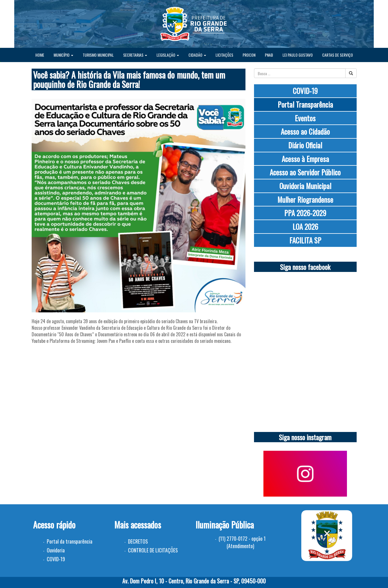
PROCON (249, 55)
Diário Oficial (305, 145)
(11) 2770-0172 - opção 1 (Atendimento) (242, 542)
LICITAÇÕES (224, 55)
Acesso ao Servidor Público (305, 172)
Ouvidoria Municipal (305, 186)
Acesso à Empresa (305, 159)
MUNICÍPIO (63, 55)
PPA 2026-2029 (305, 213)
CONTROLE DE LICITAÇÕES (153, 550)
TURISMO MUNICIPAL (98, 55)
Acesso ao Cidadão (305, 131)
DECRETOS (138, 541)
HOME (40, 55)
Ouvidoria (56, 550)
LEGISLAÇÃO (168, 55)
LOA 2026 (305, 227)
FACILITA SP (305, 240)
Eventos (305, 118)
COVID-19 (305, 91)
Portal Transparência (305, 104)
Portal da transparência (70, 541)
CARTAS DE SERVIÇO (338, 55)
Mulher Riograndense (305, 199)
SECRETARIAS (135, 55)
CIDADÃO (197, 55)
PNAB (269, 55)
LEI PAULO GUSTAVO (298, 55)
